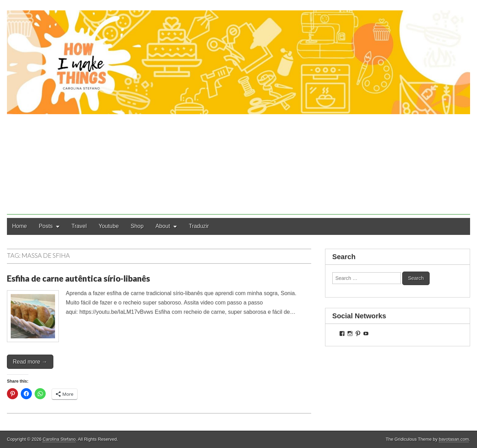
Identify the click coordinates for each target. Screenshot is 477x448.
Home (20, 226)
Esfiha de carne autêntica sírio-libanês (78, 278)
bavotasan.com (454, 439)
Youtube (109, 226)
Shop (137, 226)
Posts (46, 226)
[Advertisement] (238, 166)
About (163, 226)
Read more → (30, 362)
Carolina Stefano (59, 439)
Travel (79, 226)
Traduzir (199, 226)
